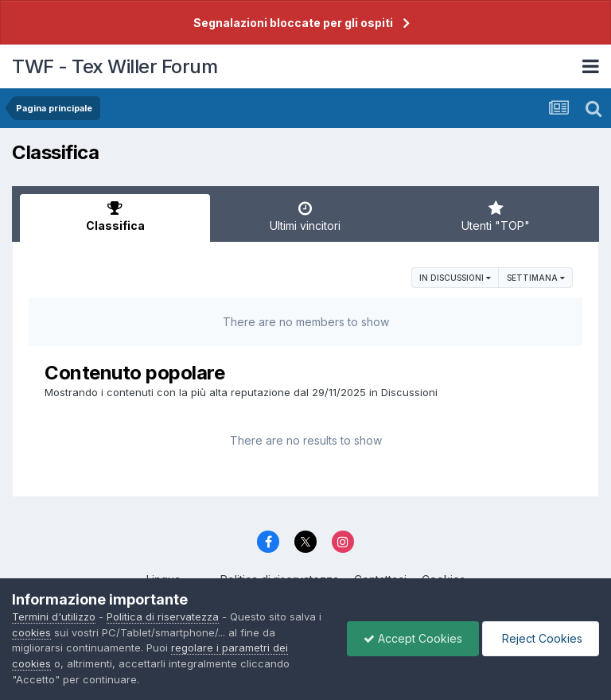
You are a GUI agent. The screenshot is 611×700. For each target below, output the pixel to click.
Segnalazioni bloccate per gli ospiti (293, 23)
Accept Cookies (413, 638)
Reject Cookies (541, 638)
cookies (31, 632)
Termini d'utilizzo (54, 616)
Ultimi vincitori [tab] (305, 216)
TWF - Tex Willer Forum (115, 66)
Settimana (536, 278)
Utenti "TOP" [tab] (496, 216)
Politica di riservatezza (163, 616)
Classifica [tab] (115, 216)
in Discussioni (455, 278)
